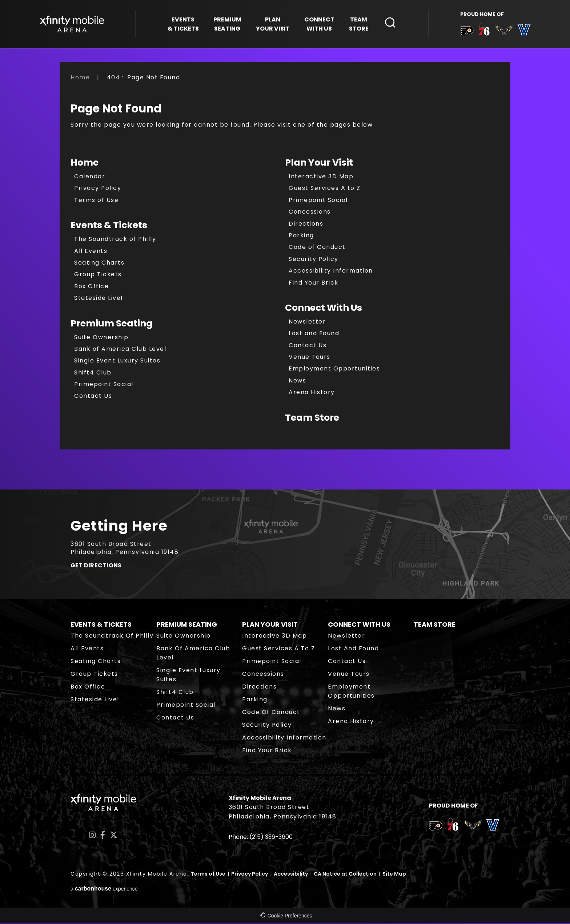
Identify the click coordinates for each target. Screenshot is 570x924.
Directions (306, 224)
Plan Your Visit (319, 163)
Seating (227, 24)
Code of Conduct (317, 248)
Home (80, 78)
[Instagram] (92, 836)
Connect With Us (324, 308)
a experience (104, 890)
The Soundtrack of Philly (115, 240)
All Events (91, 252)
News (297, 381)
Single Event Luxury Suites (117, 362)
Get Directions (96, 567)
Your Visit (273, 24)
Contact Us (93, 397)
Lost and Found (314, 334)
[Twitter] (114, 836)
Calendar (90, 177)
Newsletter (307, 322)
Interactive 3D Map (321, 177)
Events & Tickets (109, 226)
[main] (285, 282)
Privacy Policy (98, 189)
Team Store (312, 418)
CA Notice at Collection (345, 875)
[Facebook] (103, 836)
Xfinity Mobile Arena (72, 24)
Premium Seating (112, 324)
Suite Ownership (101, 338)
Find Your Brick (314, 283)
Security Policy (314, 260)
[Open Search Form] (390, 23)
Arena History (312, 393)
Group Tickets (98, 275)
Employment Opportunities (334, 370)
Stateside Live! (99, 299)
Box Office (91, 287)
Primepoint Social (104, 385)
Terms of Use (96, 201)
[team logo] (467, 32)
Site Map (394, 875)
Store (359, 24)
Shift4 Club (93, 373)
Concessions (310, 213)
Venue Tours (310, 358)
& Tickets (183, 24)
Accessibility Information (331, 272)
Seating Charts (99, 263)
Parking (301, 236)
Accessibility (291, 875)
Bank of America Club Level (120, 350)
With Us (319, 24)
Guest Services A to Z (325, 189)
